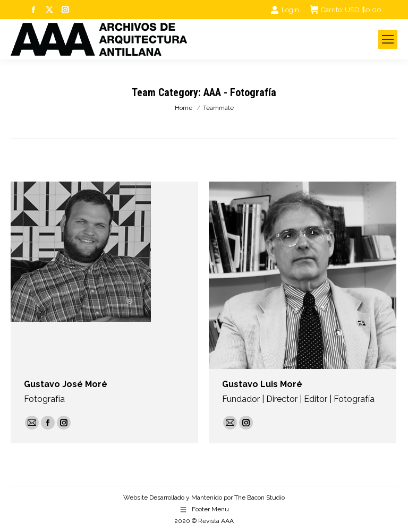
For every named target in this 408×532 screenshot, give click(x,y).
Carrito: (346, 10)
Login (285, 10)
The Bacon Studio (260, 497)
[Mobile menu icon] (388, 39)
